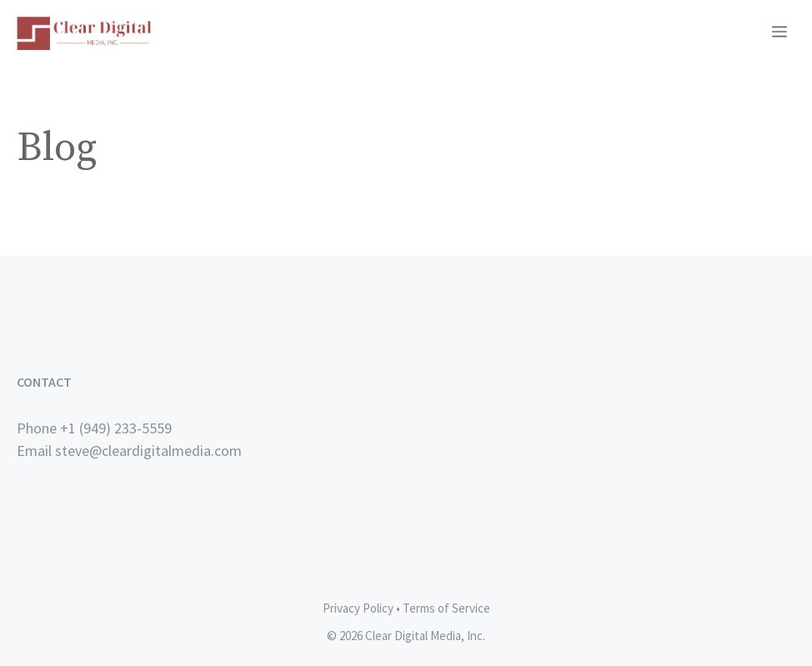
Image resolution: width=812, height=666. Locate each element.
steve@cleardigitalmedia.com (148, 451)
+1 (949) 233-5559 (116, 428)
